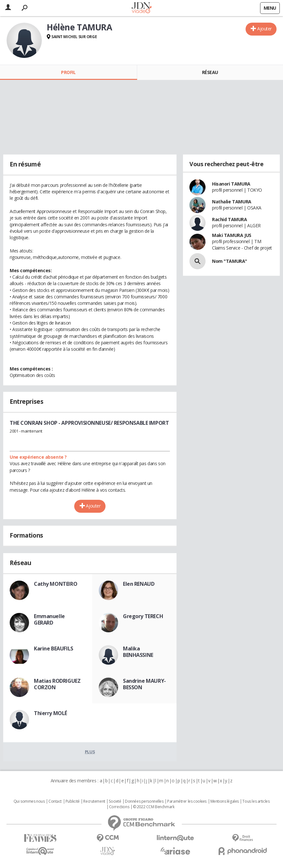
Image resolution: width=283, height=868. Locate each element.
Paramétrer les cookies (187, 801)
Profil (68, 72)
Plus (90, 752)
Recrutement (94, 801)
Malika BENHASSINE (138, 652)
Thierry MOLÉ (51, 713)
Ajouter (264, 29)
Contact (55, 801)
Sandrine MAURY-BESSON (144, 684)
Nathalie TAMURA (232, 202)
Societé (115, 801)
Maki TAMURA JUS (232, 235)
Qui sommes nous (29, 801)
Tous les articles (256, 801)
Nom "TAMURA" (230, 261)
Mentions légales (225, 801)
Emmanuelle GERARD (49, 619)
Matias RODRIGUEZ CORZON (57, 684)
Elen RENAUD (139, 584)
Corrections (119, 807)
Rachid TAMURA (230, 219)
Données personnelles (144, 801)
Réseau (210, 72)
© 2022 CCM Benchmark (154, 807)
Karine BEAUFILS (54, 648)
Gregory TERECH (143, 616)
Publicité (73, 801)
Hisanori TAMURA (231, 184)
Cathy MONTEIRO (56, 584)
